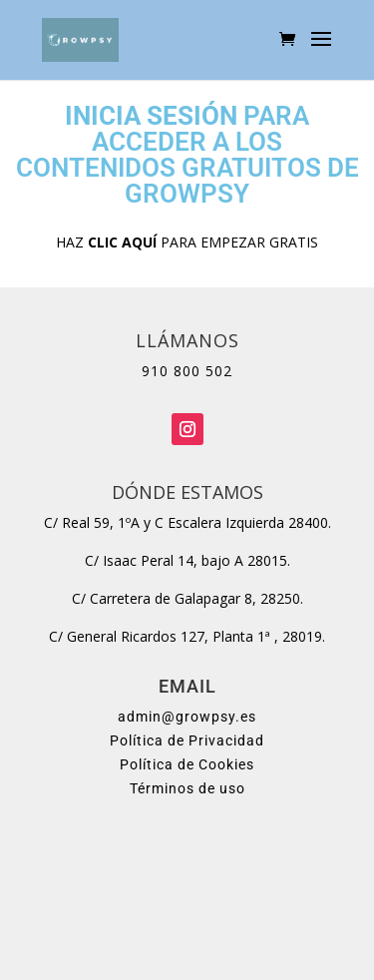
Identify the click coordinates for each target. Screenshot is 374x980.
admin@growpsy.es (187, 717)
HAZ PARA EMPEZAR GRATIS (187, 242)
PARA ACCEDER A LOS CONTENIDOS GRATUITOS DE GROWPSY (187, 155)
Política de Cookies (187, 764)
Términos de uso (187, 788)
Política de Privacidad (187, 740)
